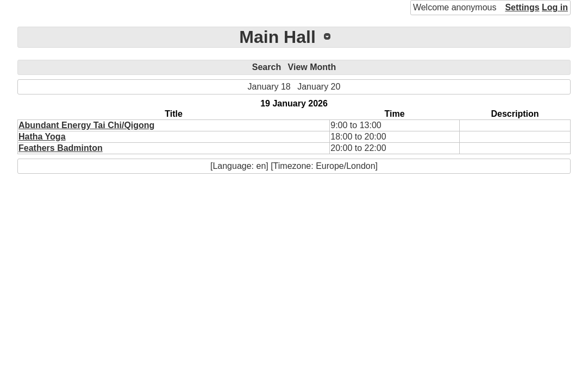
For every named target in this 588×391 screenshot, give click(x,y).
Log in (555, 7)
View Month (312, 67)
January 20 (319, 87)
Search (267, 67)
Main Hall (277, 37)
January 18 (269, 87)
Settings (522, 7)
